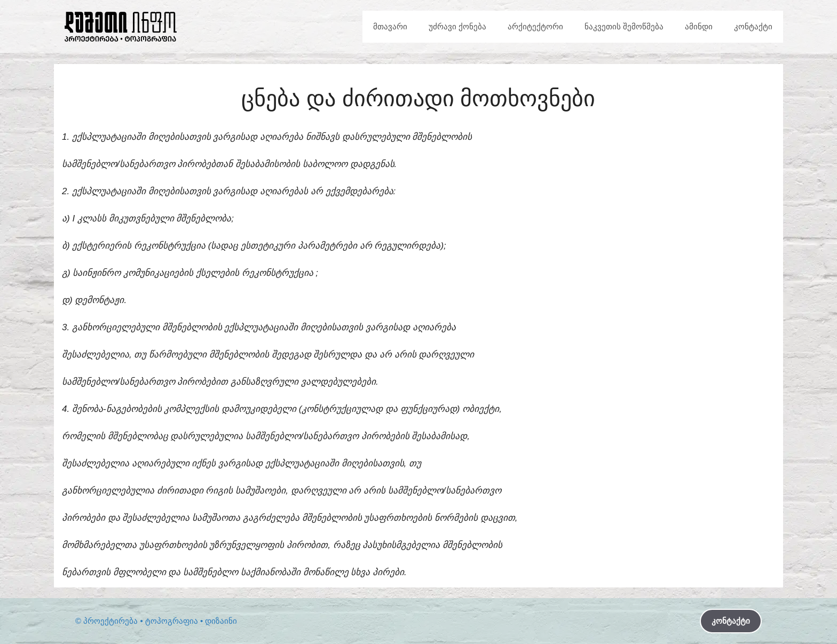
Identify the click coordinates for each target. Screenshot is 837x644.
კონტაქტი (753, 26)
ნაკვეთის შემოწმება (624, 26)
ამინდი (699, 26)
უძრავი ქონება (457, 26)
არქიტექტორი (535, 26)
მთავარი (390, 26)
